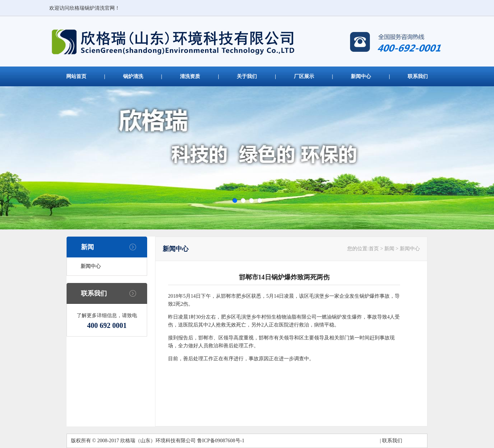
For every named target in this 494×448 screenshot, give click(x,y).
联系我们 (418, 76)
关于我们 (247, 76)
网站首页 (76, 76)
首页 (374, 249)
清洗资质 (190, 76)
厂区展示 (304, 76)
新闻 (87, 247)
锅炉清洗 (133, 76)
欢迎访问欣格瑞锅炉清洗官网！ (85, 8)
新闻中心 (361, 76)
